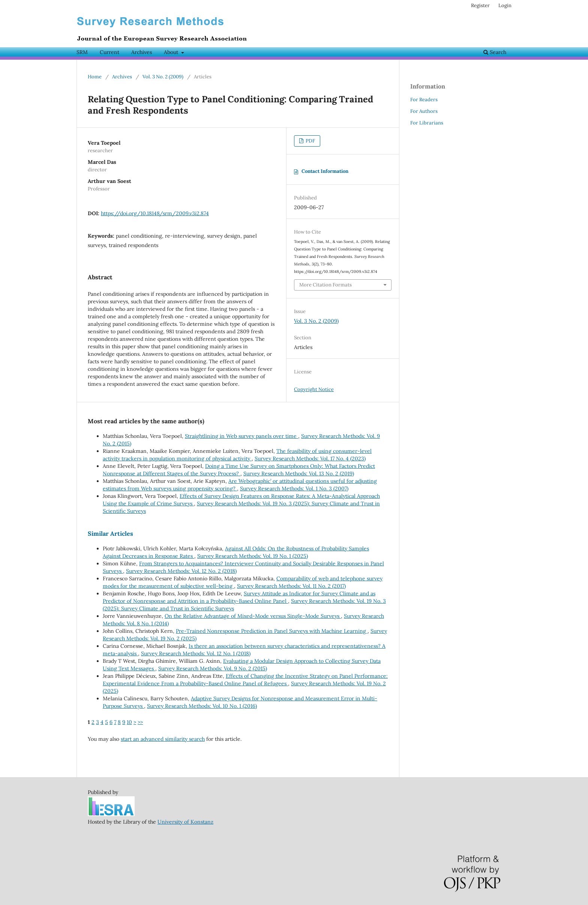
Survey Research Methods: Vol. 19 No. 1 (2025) (253, 556)
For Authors (424, 111)
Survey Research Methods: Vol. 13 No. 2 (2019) (299, 473)
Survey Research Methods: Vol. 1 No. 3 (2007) (294, 488)
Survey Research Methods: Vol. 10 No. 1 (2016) (202, 706)
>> (140, 722)
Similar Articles (110, 533)
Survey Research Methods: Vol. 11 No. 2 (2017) (291, 586)
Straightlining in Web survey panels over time (241, 436)
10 (129, 722)
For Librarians (427, 123)
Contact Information (325, 171)
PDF (310, 141)
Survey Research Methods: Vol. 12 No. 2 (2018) (181, 571)
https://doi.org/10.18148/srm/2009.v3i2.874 (155, 213)
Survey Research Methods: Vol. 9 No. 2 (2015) (213, 668)
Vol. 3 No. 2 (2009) (163, 77)
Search (495, 52)
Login (505, 5)
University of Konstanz (185, 822)
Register (480, 5)
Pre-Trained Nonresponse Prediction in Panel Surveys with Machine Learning (272, 631)
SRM (82, 52)
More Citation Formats (325, 285)
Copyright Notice (314, 389)
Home (95, 77)
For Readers (424, 100)
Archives (142, 52)
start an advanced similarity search (163, 739)
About (172, 52)
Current (109, 52)
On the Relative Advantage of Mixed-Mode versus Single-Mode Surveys (253, 616)
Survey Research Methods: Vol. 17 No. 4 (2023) (310, 458)
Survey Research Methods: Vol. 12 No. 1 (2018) (196, 653)
